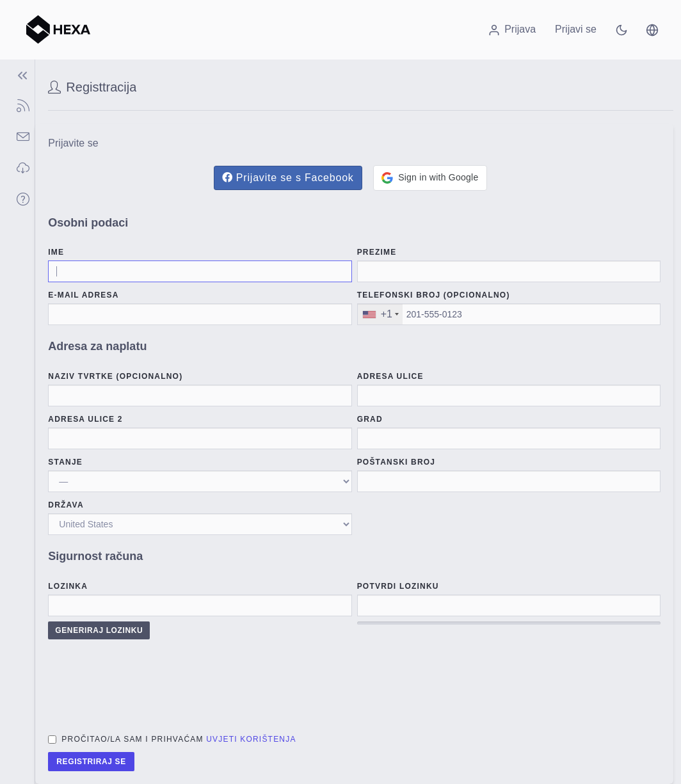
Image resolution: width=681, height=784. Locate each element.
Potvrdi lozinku (398, 586)
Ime (56, 252)
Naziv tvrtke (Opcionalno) (115, 376)
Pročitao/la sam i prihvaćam (179, 739)
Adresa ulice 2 (85, 419)
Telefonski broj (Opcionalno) (434, 295)
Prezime (377, 252)
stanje (65, 462)
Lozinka (68, 586)
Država (66, 505)
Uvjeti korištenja (251, 739)
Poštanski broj (397, 462)
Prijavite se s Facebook (288, 178)
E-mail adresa (83, 295)
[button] (652, 29)
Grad (370, 419)
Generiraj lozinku (99, 630)
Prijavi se (576, 29)
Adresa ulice (390, 376)
